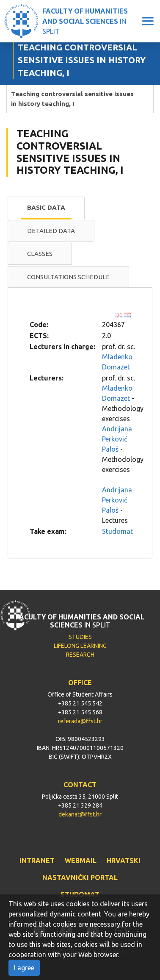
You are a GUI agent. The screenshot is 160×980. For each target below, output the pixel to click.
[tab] (46, 208)
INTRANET (37, 861)
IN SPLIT (85, 21)
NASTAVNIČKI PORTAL (80, 877)
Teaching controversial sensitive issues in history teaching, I (72, 99)
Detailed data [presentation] (51, 231)
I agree (24, 968)
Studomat (117, 531)
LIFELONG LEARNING (80, 646)
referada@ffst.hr (80, 721)
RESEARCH (80, 655)
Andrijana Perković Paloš (117, 439)
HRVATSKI (124, 861)
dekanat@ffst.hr (80, 814)
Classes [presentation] (40, 254)
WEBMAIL (81, 861)
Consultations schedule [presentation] (68, 277)
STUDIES (80, 637)
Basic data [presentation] (46, 207)
